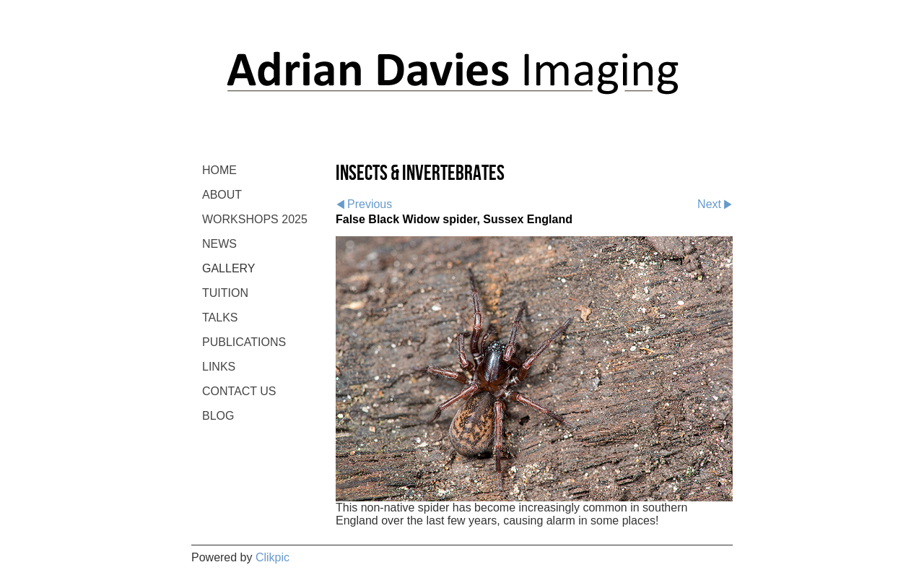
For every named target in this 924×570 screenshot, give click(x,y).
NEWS (219, 244)
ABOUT (222, 195)
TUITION (225, 293)
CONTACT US (239, 391)
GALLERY (229, 268)
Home (219, 170)
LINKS (219, 367)
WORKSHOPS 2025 (255, 219)
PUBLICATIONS (244, 342)
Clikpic (273, 557)
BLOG (218, 416)
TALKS (220, 318)
